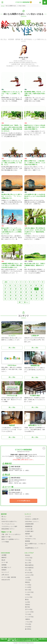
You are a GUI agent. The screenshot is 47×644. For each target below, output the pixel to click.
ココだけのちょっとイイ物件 (9, 526)
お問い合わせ (5, 575)
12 (20, 286)
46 (31, 299)
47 (36, 299)
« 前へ (6, 282)
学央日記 (28, 555)
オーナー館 (5, 562)
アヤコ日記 (28, 614)
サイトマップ (5, 572)
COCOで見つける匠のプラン (9, 522)
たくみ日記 (28, 587)
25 (5, 292)
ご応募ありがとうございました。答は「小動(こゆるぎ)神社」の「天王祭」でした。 (12, 163)
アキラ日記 (28, 560)
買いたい (4, 517)
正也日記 (28, 605)
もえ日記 (28, 602)
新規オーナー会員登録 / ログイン (10, 539)
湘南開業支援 (29, 526)
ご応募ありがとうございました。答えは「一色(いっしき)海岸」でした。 (12, 94)
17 (5, 289)
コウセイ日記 (29, 558)
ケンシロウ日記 (29, 617)
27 (16, 292)
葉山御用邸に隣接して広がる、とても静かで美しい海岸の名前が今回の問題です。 (35, 94)
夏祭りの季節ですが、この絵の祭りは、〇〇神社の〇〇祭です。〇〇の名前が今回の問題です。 (35, 163)
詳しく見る (12, 348)
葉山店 (3, 560)
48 (42, 299)
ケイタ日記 (28, 585)
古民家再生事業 (29, 524)
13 (26, 286)
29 (26, 292)
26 (11, 292)
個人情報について (6, 567)
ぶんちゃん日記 (29, 575)
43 (16, 299)
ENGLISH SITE (6, 580)
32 (42, 292)
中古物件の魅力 (29, 531)
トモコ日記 (28, 580)
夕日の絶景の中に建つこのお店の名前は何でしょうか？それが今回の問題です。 (35, 196)
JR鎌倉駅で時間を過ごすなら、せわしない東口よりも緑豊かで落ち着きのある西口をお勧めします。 (12, 265)
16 (41, 286)
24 (42, 289)
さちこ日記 (28, 570)
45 (26, 299)
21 (26, 289)
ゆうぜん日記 (29, 573)
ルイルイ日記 (29, 597)
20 (21, 289)
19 (16, 289)
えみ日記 (28, 577)
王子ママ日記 (29, 609)
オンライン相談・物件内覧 (9, 577)
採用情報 (4, 565)
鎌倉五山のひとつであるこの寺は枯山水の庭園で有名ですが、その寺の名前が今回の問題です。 (35, 127)
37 (26, 296)
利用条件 (4, 570)
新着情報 (28, 541)
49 (20, 302)
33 (5, 296)
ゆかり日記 (28, 590)
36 (21, 296)
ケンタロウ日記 (29, 592)
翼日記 (27, 600)
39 (36, 296)
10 (10, 286)
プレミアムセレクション (8, 524)
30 (31, 292)
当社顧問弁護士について (32, 548)
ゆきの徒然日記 (29, 568)
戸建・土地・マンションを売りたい (11, 534)
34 (11, 296)
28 (21, 292)
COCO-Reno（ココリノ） (32, 522)
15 (36, 286)
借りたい (4, 519)
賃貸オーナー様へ (6, 537)
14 (31, 286)
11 (15, 286)
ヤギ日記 (28, 595)
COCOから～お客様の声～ (32, 519)
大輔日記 (28, 619)
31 (36, 292)
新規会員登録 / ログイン (8, 529)
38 (31, 296)
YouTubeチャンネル (30, 539)
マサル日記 (28, 624)
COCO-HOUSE (22, 643)
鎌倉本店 (4, 558)
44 (21, 299)
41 (5, 299)
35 (16, 296)
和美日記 (28, 582)
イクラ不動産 (5, 542)
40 (42, 296)
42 (11, 299)
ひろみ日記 (28, 627)
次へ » (26, 302)
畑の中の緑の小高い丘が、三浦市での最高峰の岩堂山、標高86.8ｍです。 (35, 265)
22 (31, 289)
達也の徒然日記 (29, 565)
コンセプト (28, 517)
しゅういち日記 (29, 612)
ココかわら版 (29, 529)
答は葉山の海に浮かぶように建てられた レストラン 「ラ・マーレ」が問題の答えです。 (12, 196)
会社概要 (4, 555)
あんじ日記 (28, 563)
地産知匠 (28, 534)
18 (11, 289)
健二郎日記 (28, 629)
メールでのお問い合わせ (23, 501)
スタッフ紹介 (29, 536)
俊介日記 (28, 607)
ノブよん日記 (29, 622)
